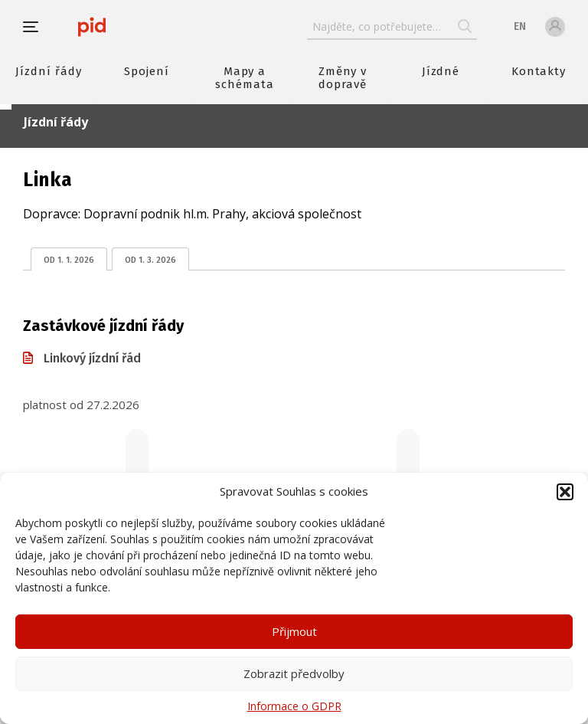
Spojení (147, 71)
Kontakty (539, 71)
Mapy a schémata (245, 78)
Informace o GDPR (294, 706)
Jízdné (441, 71)
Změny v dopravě (343, 78)
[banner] (92, 27)
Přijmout (294, 631)
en (520, 26)
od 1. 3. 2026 (150, 260)
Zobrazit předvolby (294, 673)
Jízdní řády (48, 71)
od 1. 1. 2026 (69, 260)
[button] (565, 492)
